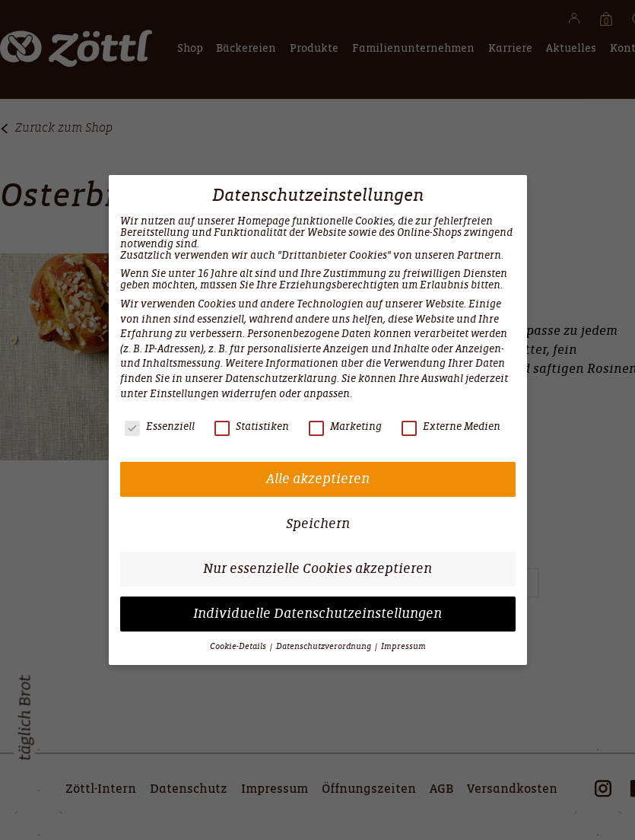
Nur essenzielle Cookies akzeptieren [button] (317, 569)
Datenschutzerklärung (281, 379)
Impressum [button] (403, 646)
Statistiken (252, 426)
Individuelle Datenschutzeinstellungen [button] (317, 614)
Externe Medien (451, 426)
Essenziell (160, 426)
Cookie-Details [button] (239, 646)
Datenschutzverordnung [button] (325, 646)
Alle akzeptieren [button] (318, 479)
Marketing (345, 426)
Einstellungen (184, 394)
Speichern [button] (318, 524)
